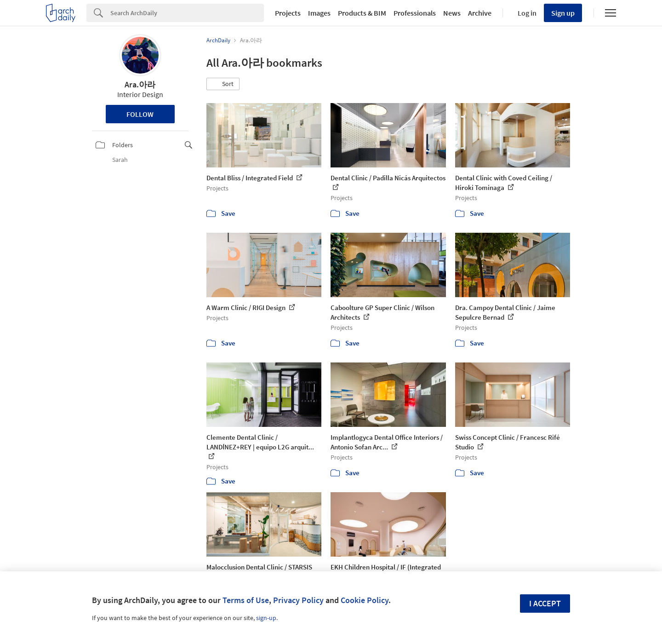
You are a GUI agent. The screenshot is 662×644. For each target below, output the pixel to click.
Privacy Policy (298, 600)
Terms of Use (246, 600)
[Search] (187, 13)
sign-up (266, 618)
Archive (480, 13)
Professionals (415, 13)
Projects (288, 13)
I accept (545, 603)
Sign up (563, 13)
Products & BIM (362, 13)
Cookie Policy (365, 600)
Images (319, 13)
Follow (140, 114)
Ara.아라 (140, 84)
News (452, 13)
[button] (223, 84)
